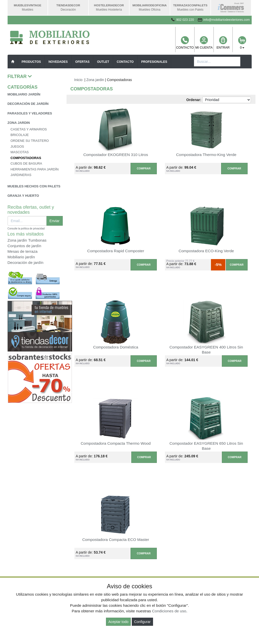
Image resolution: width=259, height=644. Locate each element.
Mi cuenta (204, 43)
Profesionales (154, 62)
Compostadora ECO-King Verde (206, 251)
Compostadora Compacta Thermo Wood (116, 443)
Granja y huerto (23, 196)
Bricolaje (20, 135)
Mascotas (20, 152)
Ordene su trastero (30, 141)
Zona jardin (19, 123)
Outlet (103, 62)
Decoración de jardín (28, 104)
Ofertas (82, 62)
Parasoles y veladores (30, 113)
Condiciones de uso (169, 611)
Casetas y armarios (29, 129)
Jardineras (21, 175)
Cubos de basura (26, 163)
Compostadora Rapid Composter (116, 251)
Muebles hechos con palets (34, 186)
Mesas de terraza (23, 251)
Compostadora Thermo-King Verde (206, 155)
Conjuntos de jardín (24, 246)
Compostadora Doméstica (116, 347)
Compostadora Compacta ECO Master (116, 540)
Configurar (142, 622)
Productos (31, 62)
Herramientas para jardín (35, 169)
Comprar (144, 168)
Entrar (223, 43)
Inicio (78, 80)
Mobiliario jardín (24, 94)
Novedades (58, 62)
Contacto (185, 43)
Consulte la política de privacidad (26, 229)
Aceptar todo (118, 622)
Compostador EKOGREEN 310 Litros (116, 155)
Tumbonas (37, 240)
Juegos (17, 147)
